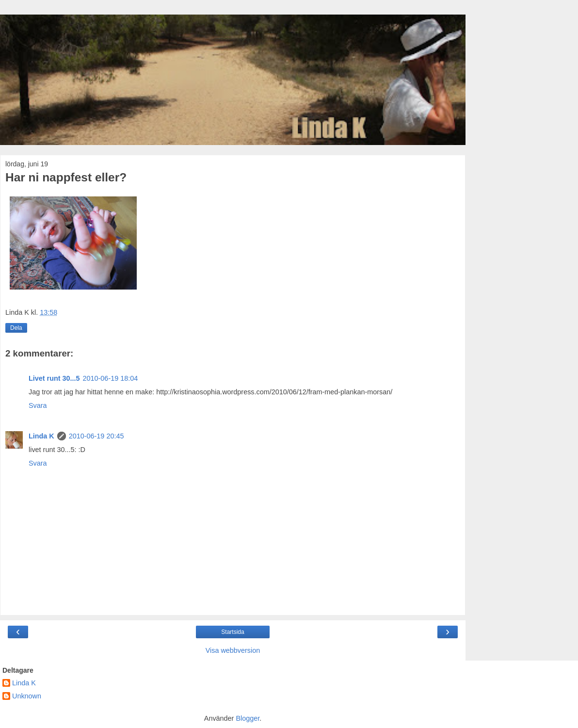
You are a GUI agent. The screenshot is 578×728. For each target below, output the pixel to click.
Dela (16, 328)
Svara (38, 405)
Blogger (248, 718)
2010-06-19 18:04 (111, 378)
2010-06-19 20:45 (96, 436)
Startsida (233, 632)
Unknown (27, 696)
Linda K (41, 436)
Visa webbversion (233, 650)
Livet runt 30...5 (54, 378)
